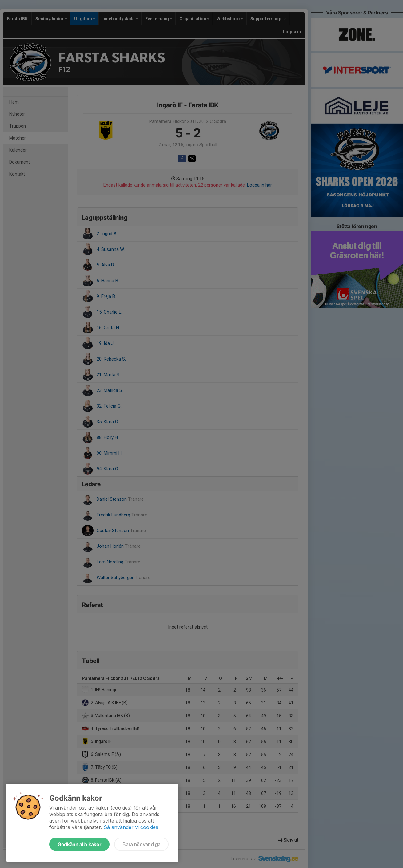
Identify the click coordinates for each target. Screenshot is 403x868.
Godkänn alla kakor (79, 844)
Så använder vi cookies (131, 827)
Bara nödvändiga (141, 844)
